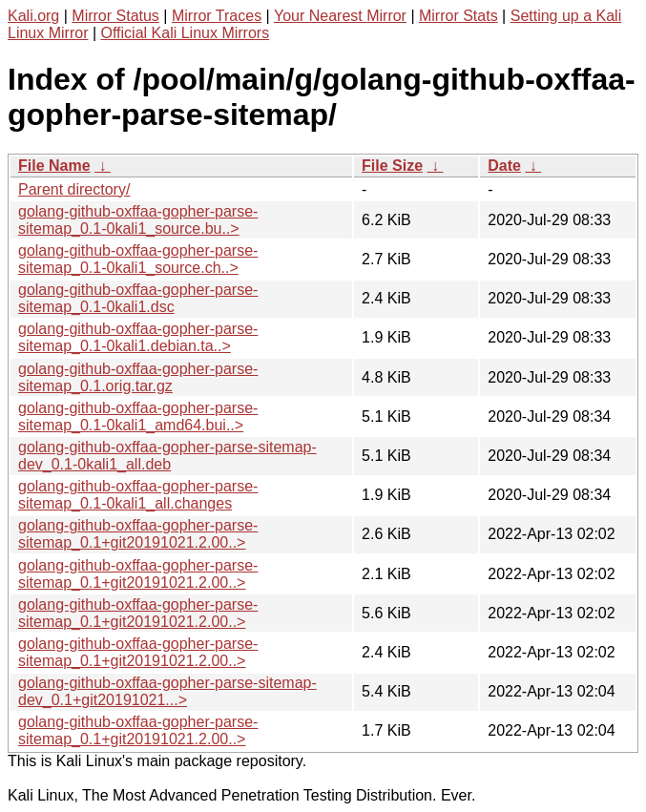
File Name (54, 166)
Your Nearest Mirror (340, 16)
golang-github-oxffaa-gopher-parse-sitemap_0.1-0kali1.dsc (138, 298)
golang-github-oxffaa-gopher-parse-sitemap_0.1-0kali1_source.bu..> (138, 220)
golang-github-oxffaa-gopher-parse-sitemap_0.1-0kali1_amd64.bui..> (138, 416)
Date (504, 166)
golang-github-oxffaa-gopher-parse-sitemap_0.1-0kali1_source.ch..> (138, 259)
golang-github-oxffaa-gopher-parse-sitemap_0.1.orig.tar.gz (138, 377)
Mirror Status (115, 16)
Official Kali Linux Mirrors (186, 33)
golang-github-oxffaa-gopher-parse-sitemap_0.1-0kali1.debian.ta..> (138, 337)
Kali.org (33, 16)
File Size (392, 166)
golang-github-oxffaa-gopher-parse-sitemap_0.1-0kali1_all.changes (138, 495)
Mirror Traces (217, 16)
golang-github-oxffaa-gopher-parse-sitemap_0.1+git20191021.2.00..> (138, 534)
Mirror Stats (458, 16)
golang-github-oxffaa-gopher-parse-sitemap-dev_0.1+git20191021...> (167, 691)
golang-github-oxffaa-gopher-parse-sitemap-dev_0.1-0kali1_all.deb (167, 456)
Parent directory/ (74, 189)
